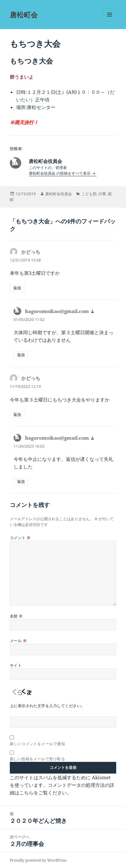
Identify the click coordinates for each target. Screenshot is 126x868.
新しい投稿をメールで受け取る (38, 759)
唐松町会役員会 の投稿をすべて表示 (60, 173)
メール (18, 641)
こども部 (89, 194)
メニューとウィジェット (110, 21)
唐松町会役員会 (59, 194)
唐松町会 (24, 15)
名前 (16, 616)
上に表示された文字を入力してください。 (47, 706)
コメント (20, 538)
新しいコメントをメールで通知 (38, 744)
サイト (16, 665)
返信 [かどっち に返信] (17, 288)
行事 (102, 194)
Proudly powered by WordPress (38, 860)
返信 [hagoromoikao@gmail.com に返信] (21, 355)
